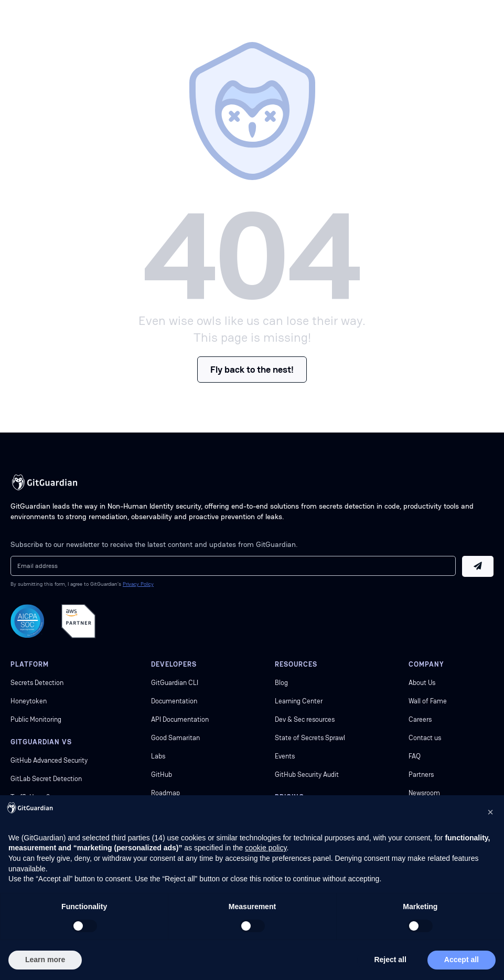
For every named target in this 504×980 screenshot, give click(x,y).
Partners (421, 774)
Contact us (425, 738)
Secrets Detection (37, 683)
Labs (158, 756)
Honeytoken (29, 701)
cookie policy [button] (266, 848)
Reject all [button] (390, 960)
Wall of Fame (428, 701)
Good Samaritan (175, 738)
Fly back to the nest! (252, 369)
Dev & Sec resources (305, 719)
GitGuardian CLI (175, 683)
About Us (422, 683)
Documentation (174, 701)
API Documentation (180, 719)
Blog (281, 683)
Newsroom (424, 793)
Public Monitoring (36, 719)
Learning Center (299, 701)
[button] (490, 812)
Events (285, 756)
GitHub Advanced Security (49, 760)
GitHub (162, 774)
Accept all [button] (462, 960)
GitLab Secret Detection (46, 779)
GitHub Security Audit (307, 774)
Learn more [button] (45, 960)
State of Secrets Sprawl (310, 738)
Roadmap (165, 793)
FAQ (415, 756)
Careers (420, 719)
